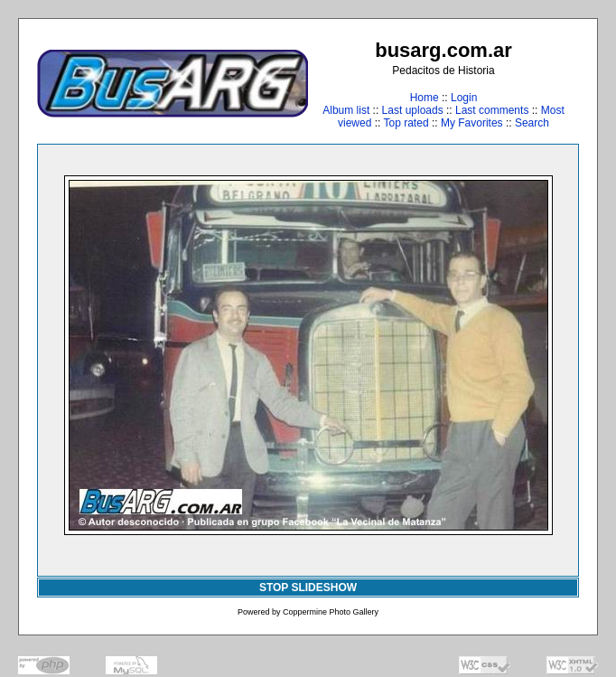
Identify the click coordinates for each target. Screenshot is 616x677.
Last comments (492, 110)
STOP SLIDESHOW (308, 588)
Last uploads (413, 110)
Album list (346, 110)
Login (464, 98)
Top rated (406, 123)
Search (532, 123)
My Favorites (472, 123)
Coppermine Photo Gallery (331, 612)
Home (425, 98)
